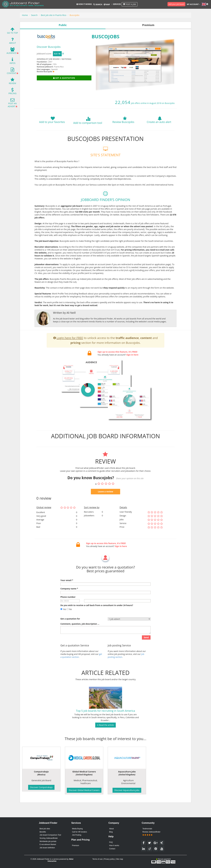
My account (194, 4)
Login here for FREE (70, 352)
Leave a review (105, 506)
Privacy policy (109, 859)
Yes (63, 623)
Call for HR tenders (79, 832)
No (69, 623)
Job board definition (47, 848)
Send (146, 652)
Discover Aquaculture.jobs (127, 790)
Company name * (69, 603)
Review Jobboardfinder (151, 834)
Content (12, 72)
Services (116, 4)
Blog (111, 832)
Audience (12, 52)
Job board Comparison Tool (50, 835)
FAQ (111, 842)
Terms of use (97, 859)
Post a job (130, 4)
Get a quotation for (70, 633)
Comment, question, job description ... (80, 638)
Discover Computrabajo (41, 787)
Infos (12, 62)
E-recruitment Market (48, 844)
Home (25, 15)
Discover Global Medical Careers (84, 790)
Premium (75, 845)
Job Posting (77, 835)
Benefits (43, 832)
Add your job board (176, 4)
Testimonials (147, 829)
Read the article (105, 739)
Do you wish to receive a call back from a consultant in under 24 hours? (97, 619)
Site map (119, 859)
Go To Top (12, 31)
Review (12, 82)
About (13, 41)
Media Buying (77, 829)
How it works (84, 4)
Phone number (68, 611)
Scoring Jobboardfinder (49, 838)
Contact (112, 849)
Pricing (12, 92)
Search (98, 4)
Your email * (67, 594)
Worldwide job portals (48, 841)
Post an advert (12, 103)
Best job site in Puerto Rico (54, 15)
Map (107, 4)
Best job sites (45, 829)
